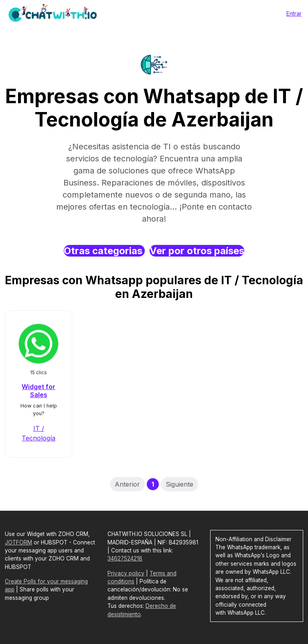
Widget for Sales (38, 390)
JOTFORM (18, 542)
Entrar (294, 13)
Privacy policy (126, 573)
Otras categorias (104, 251)
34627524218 (125, 558)
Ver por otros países (197, 251)
